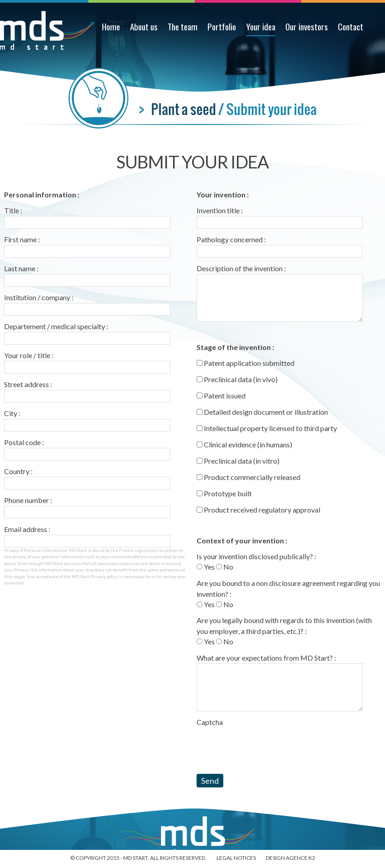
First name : (22, 239)
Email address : (27, 529)
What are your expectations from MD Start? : (266, 658)
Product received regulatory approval (258, 510)
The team (183, 27)
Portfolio (222, 27)
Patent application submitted (245, 363)
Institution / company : (39, 297)
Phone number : (28, 500)
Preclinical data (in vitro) (238, 461)
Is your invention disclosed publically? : (256, 556)
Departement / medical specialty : (56, 326)
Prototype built (224, 493)
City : (12, 413)
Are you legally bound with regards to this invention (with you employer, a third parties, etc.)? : (284, 626)
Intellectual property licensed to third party (267, 428)
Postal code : (24, 442)
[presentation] (265, 745)
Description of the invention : (241, 268)
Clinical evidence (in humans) (244, 444)
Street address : (28, 384)
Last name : (21, 268)
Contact (351, 27)
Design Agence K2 (291, 858)
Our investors (307, 27)
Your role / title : (29, 355)
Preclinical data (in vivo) (237, 379)
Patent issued (221, 396)
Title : (13, 210)
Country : (18, 471)
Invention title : (220, 210)
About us (144, 27)
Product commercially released (248, 477)
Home (111, 27)
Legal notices (236, 858)
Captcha (210, 722)
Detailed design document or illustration (262, 412)
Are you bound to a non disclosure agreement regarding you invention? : (288, 588)
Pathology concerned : (231, 239)
